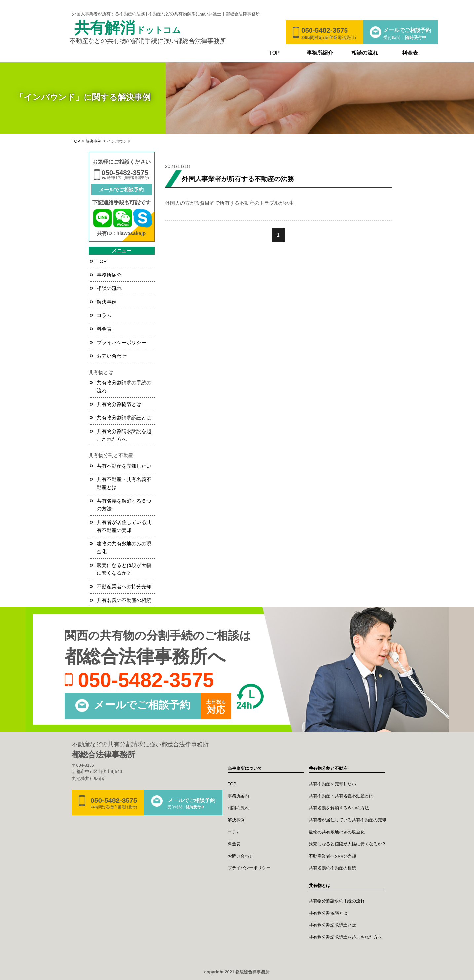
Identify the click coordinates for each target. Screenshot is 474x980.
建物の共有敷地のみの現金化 (124, 548)
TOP (274, 53)
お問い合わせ (112, 356)
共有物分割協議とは (119, 404)
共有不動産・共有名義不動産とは (124, 483)
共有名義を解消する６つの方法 (124, 505)
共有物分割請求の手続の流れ (124, 387)
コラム (104, 315)
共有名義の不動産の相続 (124, 600)
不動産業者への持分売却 (124, 587)
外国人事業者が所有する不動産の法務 (238, 179)
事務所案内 (238, 796)
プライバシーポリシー (122, 342)
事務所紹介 (320, 53)
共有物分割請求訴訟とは (124, 418)
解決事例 (107, 302)
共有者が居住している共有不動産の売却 (124, 526)
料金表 (410, 53)
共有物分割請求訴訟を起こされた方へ (124, 435)
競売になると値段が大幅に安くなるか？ (124, 569)
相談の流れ (365, 53)
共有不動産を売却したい (124, 466)
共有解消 (128, 28)
